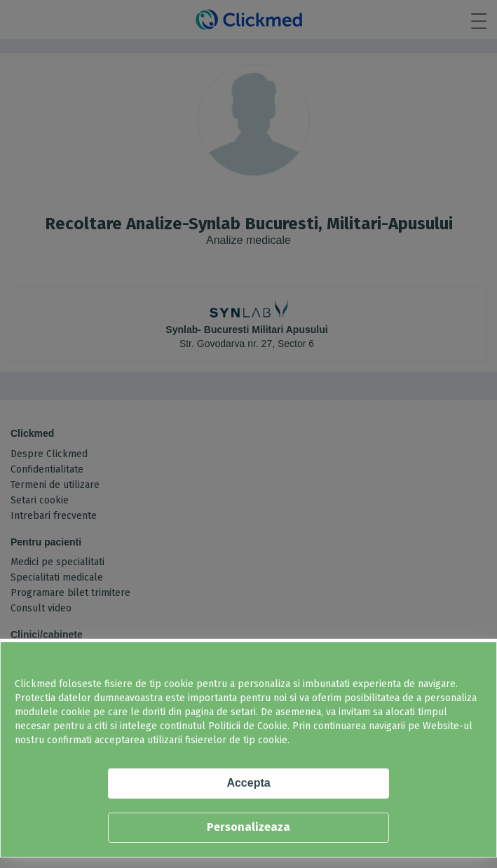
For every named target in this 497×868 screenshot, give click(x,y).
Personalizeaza (248, 827)
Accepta (248, 783)
